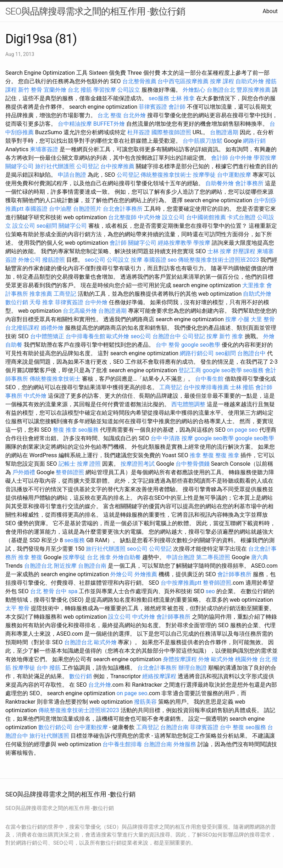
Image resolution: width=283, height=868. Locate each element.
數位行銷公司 (55, 727)
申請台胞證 (72, 175)
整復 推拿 (65, 430)
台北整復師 (122, 217)
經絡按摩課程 (159, 676)
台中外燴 (241, 158)
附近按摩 (65, 566)
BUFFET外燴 (109, 124)
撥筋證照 (54, 260)
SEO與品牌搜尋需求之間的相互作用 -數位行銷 (95, 11)
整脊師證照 (70, 472)
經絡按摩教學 (175, 243)
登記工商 (190, 370)
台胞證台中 (167, 336)
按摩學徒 (204, 175)
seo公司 (95, 260)
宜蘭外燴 (55, 90)
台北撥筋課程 (22, 328)
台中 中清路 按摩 (172, 438)
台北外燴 (134, 115)
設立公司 (173, 217)
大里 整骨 (263, 319)
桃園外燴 (246, 659)
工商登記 (65, 294)
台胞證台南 (92, 566)
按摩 (137, 260)
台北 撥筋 (80, 90)
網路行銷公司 (197, 353)
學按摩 (202, 243)
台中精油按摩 (75, 124)
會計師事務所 (234, 574)
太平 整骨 (17, 608)
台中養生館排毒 (122, 744)
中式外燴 (149, 217)
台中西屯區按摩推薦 (183, 81)
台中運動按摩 (234, 175)
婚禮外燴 (52, 328)
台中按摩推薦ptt (181, 583)
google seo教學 (201, 345)
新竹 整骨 (30, 90)
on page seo (242, 430)
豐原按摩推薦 (254, 90)
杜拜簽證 (139, 132)
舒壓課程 (244, 251)
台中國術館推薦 (206, 217)
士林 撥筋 (242, 387)
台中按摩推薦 (117, 166)
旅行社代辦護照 (55, 166)
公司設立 (129, 90)
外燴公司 (29, 260)
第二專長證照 (213, 557)
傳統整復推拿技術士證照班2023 (218, 260)
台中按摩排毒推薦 (206, 387)
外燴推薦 (146, 574)
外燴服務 (185, 744)
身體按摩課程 (180, 659)
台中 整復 (232, 727)
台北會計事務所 (123, 209)
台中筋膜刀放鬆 (202, 141)
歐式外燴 (118, 336)
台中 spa (66, 591)
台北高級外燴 (80, 311)
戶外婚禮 (24, 472)
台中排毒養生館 (85, 336)
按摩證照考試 (138, 464)
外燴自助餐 (127, 557)
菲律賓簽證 (153, 107)
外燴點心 (194, 90)
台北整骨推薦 (139, 81)
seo (172, 260)
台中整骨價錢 (193, 464)
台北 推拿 (99, 557)
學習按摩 (105, 90)
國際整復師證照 (171, 132)
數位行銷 (17, 302)
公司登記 (88, 166)
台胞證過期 (224, 132)
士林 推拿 (183, 98)
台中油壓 (60, 209)
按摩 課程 (222, 81)
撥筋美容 (145, 702)
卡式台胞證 (242, 217)
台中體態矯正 (47, 336)
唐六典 (260, 557)
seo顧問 (47, 226)
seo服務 (159, 98)
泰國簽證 (36, 209)
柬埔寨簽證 (44, 149)
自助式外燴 (250, 81)
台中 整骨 (168, 345)
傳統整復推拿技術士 (166, 175)
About (270, 11)
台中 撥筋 (49, 668)
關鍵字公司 (20, 166)
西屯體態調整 (188, 404)
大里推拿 (254, 285)
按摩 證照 (89, 464)
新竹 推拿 (231, 336)
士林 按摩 (220, 251)
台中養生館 (209, 379)
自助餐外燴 (220, 183)
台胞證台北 (221, 90)
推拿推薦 (41, 294)
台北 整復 (110, 115)
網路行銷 (254, 141)
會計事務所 (249, 183)
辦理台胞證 (193, 668)
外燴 (204, 659)
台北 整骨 (42, 591)
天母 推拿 (41, 302)
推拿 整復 (202, 455)
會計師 (177, 107)
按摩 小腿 (237, 319)
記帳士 (67, 464)
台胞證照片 (87, 209)
